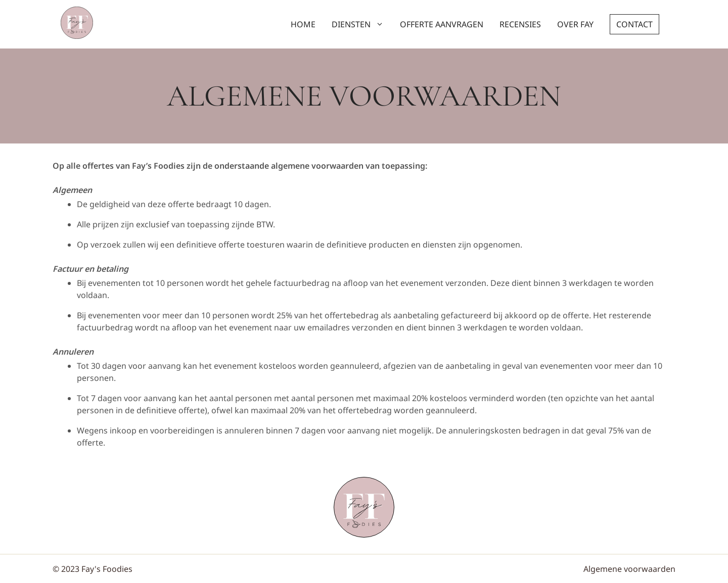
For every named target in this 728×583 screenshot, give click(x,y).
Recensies (520, 24)
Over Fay (575, 24)
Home (303, 24)
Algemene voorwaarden (629, 569)
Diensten (362, 24)
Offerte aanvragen (442, 24)
